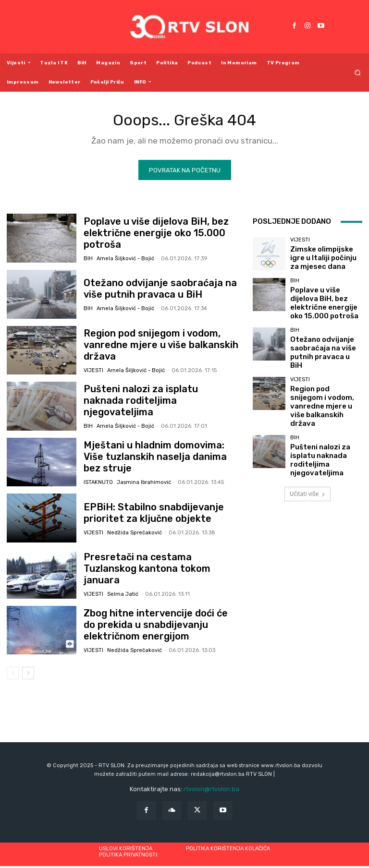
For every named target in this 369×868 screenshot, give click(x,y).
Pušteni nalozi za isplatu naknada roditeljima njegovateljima (148, 402)
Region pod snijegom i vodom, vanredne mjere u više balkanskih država (160, 347)
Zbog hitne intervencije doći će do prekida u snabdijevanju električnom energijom (154, 627)
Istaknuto (98, 477)
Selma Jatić (123, 589)
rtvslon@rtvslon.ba (211, 791)
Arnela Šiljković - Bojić (125, 253)
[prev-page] (13, 675)
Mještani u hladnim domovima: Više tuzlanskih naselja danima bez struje (155, 458)
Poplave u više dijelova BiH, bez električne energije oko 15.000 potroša (159, 234)
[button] (358, 72)
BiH (88, 253)
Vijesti (93, 365)
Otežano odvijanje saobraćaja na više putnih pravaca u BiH (156, 290)
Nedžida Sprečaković (135, 533)
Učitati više (307, 452)
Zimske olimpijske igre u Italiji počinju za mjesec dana (323, 259)
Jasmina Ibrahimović (144, 477)
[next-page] (28, 675)
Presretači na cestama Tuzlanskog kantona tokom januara (152, 570)
